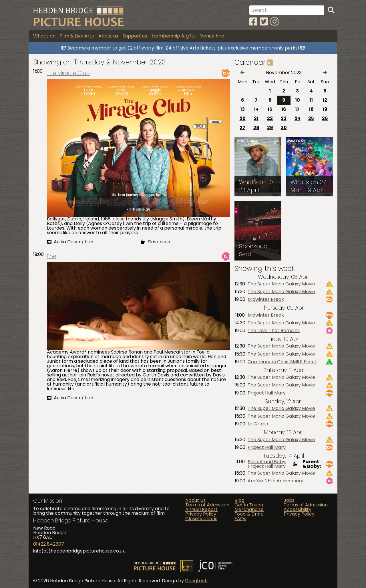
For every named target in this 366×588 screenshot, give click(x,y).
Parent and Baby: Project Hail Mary (267, 464)
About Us (195, 500)
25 (311, 118)
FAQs (240, 519)
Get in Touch (249, 505)
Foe (52, 257)
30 (284, 128)
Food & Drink (249, 514)
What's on (44, 36)
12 (325, 100)
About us (108, 36)
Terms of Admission (207, 505)
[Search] (331, 10)
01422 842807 (49, 544)
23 (284, 118)
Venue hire (212, 36)
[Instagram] (274, 22)
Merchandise (249, 509)
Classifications (201, 519)
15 (270, 109)
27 (242, 128)
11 (311, 100)
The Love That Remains (274, 331)
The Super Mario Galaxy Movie (281, 284)
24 (298, 118)
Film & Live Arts (77, 36)
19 (325, 109)
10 (298, 100)
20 (243, 118)
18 (311, 109)
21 (256, 118)
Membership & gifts (174, 36)
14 (256, 109)
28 (256, 128)
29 (270, 128)
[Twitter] (264, 22)
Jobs (289, 500)
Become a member (89, 48)
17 (297, 109)
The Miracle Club (68, 73)
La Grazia (258, 424)
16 (284, 109)
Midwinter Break (266, 300)
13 (242, 109)
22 (270, 118)
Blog (239, 500)
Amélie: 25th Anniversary (276, 481)
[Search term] (287, 10)
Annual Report (201, 509)
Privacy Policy (201, 514)
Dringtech (196, 581)
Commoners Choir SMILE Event (282, 362)
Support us (135, 36)
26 (325, 118)
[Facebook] (253, 22)
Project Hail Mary (267, 393)
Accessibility (298, 509)
